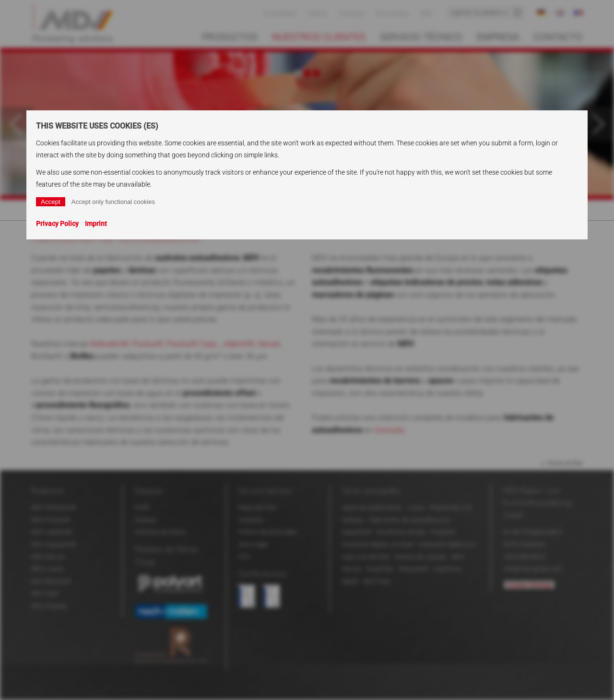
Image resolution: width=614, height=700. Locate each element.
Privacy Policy (57, 224)
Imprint (96, 224)
